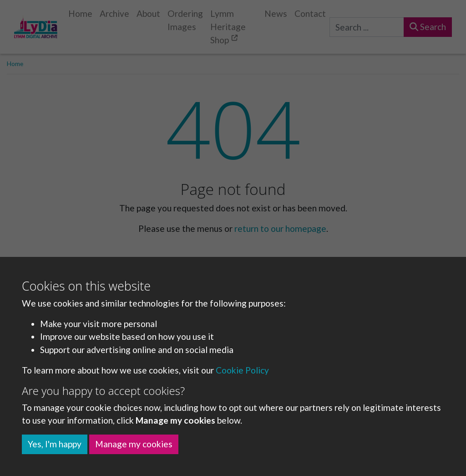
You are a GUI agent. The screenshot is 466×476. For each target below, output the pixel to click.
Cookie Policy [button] (242, 370)
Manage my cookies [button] (134, 444)
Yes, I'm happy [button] (55, 444)
